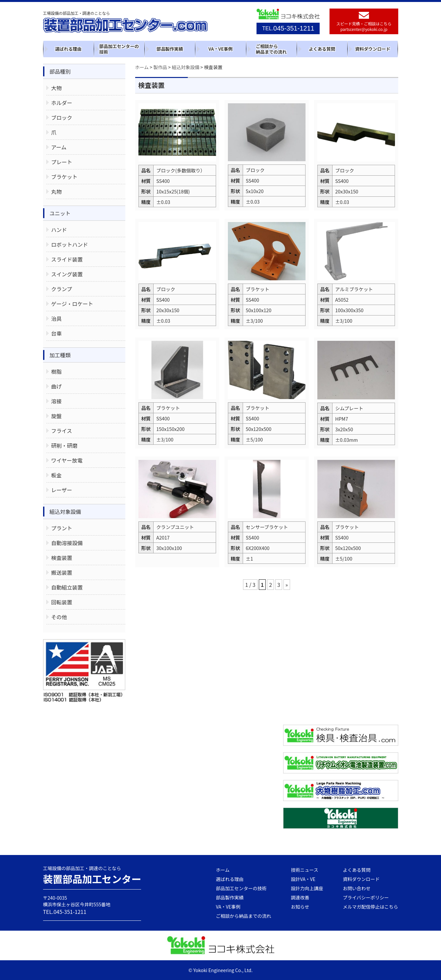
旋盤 (57, 416)
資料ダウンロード (373, 49)
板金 (57, 475)
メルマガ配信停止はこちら (371, 907)
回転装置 (62, 602)
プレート (62, 162)
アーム (59, 147)
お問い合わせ (357, 888)
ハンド (59, 230)
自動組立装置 (67, 587)
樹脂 (57, 371)
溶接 (57, 401)
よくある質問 (322, 49)
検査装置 (62, 558)
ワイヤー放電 (67, 460)
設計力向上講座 (307, 888)
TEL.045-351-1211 (65, 912)
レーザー (62, 490)
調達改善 (300, 897)
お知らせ (300, 907)
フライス (62, 431)
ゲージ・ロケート (72, 304)
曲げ (57, 386)
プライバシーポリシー (366, 897)
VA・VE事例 (221, 49)
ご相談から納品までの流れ (271, 49)
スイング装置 (67, 274)
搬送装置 (62, 572)
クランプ (62, 289)
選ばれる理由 (68, 49)
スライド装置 (67, 259)
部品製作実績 (170, 49)
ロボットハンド (70, 244)
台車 (57, 333)
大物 (57, 88)
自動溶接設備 (67, 543)
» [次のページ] (287, 585)
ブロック (62, 117)
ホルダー (62, 103)
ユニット (60, 213)
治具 (57, 318)
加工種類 (60, 355)
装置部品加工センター (92, 879)
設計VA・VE (303, 879)
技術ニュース (305, 870)
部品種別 (60, 71)
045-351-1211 (288, 28)
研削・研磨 (64, 445)
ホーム (223, 870)
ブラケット (64, 177)
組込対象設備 (65, 512)
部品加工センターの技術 (119, 49)
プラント (62, 528)
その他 (59, 617)
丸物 (57, 191)
